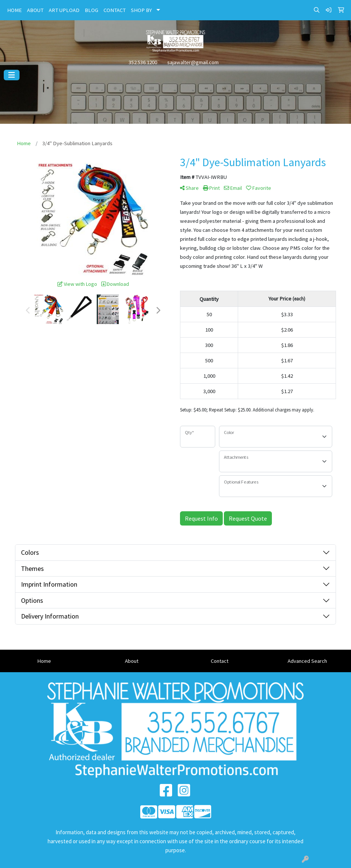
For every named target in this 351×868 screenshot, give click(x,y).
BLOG (91, 10)
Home (44, 661)
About (132, 661)
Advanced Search (307, 661)
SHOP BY (141, 10)
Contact (220, 661)
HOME (14, 10)
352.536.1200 (143, 62)
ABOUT (35, 10)
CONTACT (115, 10)
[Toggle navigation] (12, 75)
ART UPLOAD (64, 10)
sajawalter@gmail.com (193, 62)
